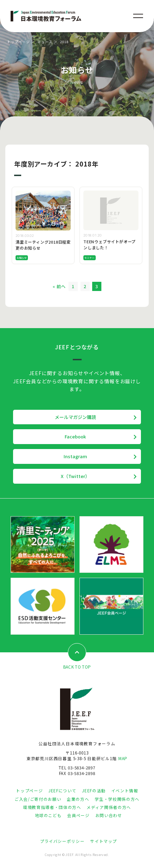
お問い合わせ (109, 815)
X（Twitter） (75, 476)
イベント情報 (125, 791)
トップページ (19, 42)
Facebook (75, 436)
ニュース (45, 42)
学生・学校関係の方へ (117, 799)
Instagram (75, 456)
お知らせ (22, 258)
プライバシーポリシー (62, 841)
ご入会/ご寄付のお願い (38, 799)
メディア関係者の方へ (109, 807)
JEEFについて (62, 791)
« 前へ (59, 286)
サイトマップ (103, 841)
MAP (123, 758)
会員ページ (78, 815)
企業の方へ (78, 799)
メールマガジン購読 (75, 417)
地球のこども (48, 815)
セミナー (90, 258)
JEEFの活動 (94, 791)
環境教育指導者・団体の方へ (52, 807)
